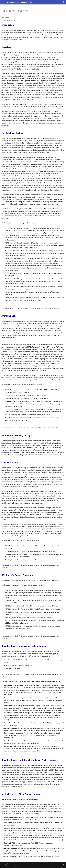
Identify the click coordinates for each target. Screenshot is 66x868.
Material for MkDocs (13, 866)
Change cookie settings (32, 864)
